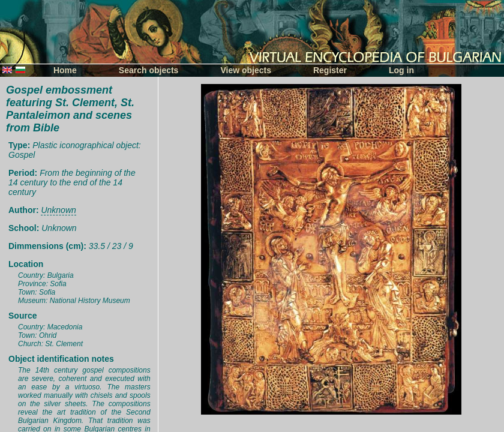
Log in (401, 70)
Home (65, 70)
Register (330, 70)
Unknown (58, 210)
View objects (246, 70)
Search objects (149, 70)
